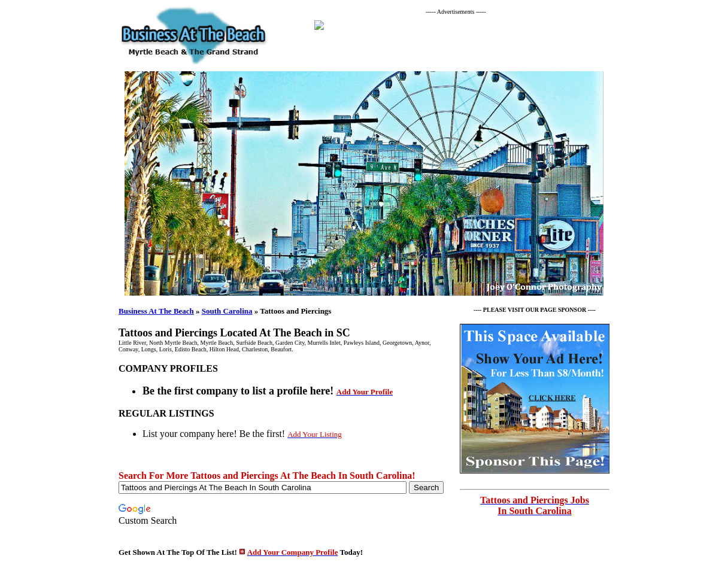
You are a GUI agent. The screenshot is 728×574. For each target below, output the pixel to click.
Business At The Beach (156, 311)
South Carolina (227, 311)
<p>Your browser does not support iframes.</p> (459, 40)
